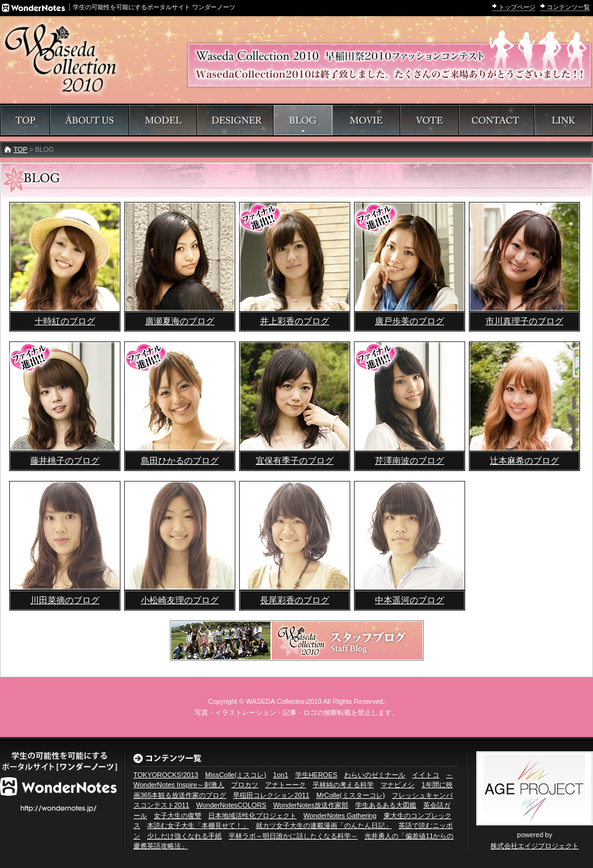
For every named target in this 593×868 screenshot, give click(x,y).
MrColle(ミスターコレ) (351, 795)
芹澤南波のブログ (410, 461)
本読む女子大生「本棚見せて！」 (198, 825)
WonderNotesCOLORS (232, 805)
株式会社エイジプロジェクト (535, 846)
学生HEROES (316, 775)
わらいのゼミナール (375, 775)
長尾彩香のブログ (295, 600)
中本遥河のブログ (410, 600)
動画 (366, 120)
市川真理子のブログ (524, 321)
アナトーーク (285, 785)
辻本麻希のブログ (524, 461)
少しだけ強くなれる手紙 (184, 836)
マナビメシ (397, 785)
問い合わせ (497, 120)
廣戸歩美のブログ (410, 321)
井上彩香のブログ (295, 321)
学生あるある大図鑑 (386, 805)
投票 (430, 120)
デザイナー (235, 120)
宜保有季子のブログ (295, 461)
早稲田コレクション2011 (271, 795)
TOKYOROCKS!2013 (166, 775)
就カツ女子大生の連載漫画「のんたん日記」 (324, 825)
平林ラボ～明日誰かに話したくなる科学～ (293, 836)
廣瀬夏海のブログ (180, 321)
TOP (20, 149)
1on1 (280, 775)
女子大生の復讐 (178, 816)
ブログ (303, 120)
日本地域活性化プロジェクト (252, 816)
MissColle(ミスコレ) (236, 775)
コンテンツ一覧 (568, 7)
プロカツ (245, 785)
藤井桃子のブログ (65, 461)
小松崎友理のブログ (180, 600)
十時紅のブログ (65, 321)
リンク (563, 120)
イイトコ (426, 775)
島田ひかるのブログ (180, 461)
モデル (163, 120)
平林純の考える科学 (343, 785)
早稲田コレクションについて (90, 120)
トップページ (517, 7)
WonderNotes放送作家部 (311, 805)
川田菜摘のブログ (65, 600)
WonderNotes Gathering (340, 816)
